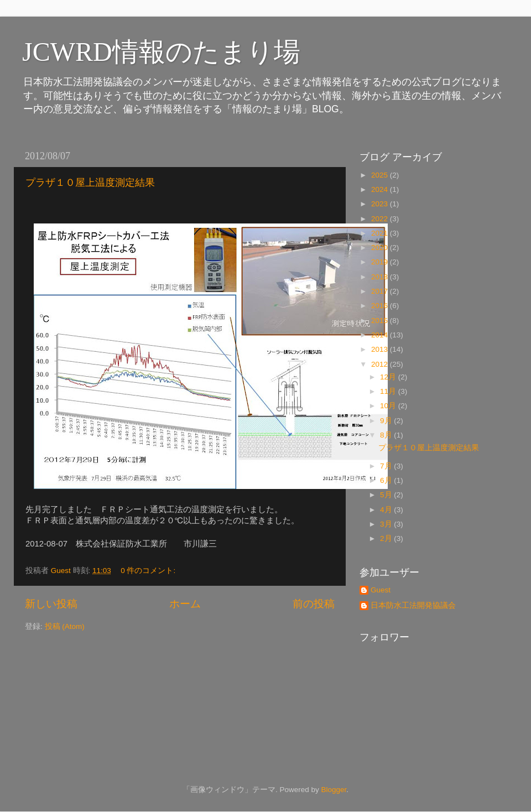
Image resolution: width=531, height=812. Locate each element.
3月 (387, 524)
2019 (381, 262)
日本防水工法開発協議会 (413, 605)
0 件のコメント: (149, 571)
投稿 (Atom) (65, 626)
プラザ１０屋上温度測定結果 (90, 183)
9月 (387, 421)
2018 (381, 277)
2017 (381, 291)
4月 (387, 510)
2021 (381, 233)
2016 (381, 306)
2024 (381, 189)
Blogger (334, 790)
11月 (389, 391)
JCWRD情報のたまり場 (161, 52)
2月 (387, 538)
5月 (387, 495)
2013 (381, 349)
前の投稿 (314, 604)
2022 (381, 219)
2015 (381, 321)
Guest (381, 590)
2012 (381, 364)
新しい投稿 (51, 604)
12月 (389, 377)
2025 (381, 175)
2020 (381, 248)
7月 (387, 466)
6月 (387, 480)
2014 (381, 335)
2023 (381, 204)
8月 (387, 435)
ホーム (185, 604)
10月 (389, 406)
